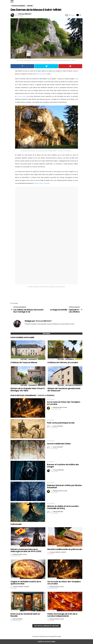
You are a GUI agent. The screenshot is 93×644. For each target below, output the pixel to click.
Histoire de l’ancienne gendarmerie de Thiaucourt (64, 389)
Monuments (33, 359)
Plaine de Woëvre (41, 74)
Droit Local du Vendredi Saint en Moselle (25, 615)
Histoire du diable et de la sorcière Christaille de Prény (63, 507)
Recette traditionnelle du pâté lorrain (65, 549)
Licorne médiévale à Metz (59, 444)
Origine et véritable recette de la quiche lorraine (26, 583)
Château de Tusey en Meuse (24, 362)
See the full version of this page (46, 626)
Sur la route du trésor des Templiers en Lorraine (64, 403)
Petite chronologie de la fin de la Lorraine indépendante (62, 615)
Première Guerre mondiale (42, 183)
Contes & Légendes (46, 395)
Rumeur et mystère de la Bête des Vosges (63, 466)
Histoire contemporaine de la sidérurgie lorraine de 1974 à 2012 (26, 550)
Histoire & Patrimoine (73, 385)
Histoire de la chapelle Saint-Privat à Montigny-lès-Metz (27, 389)
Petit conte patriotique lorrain (61, 423)
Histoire (24, 359)
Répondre (46, 334)
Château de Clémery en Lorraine (63, 362)
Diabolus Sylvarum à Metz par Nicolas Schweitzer (64, 486)
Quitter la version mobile (47, 642)
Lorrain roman (21, 96)
